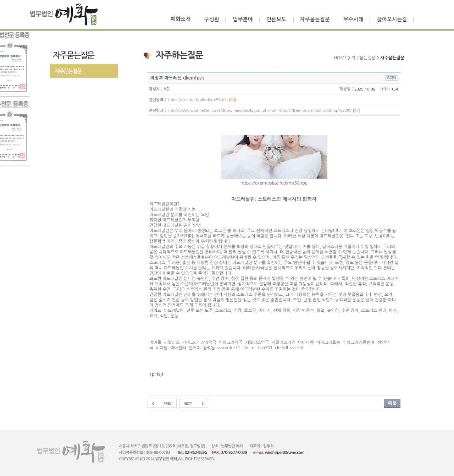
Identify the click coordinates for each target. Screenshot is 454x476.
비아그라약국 (231, 343)
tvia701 (265, 348)
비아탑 (162, 348)
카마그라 (190, 343)
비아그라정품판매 (359, 343)
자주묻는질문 (364, 58)
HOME (340, 58)
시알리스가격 (283, 343)
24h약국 (208, 343)
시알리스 (172, 343)
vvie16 (297, 348)
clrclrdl (249, 348)
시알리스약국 (257, 343)
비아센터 (178, 348)
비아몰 (155, 343)
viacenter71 (229, 348)
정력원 (209, 348)
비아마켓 (306, 343)
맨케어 (194, 348)
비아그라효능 (328, 343)
